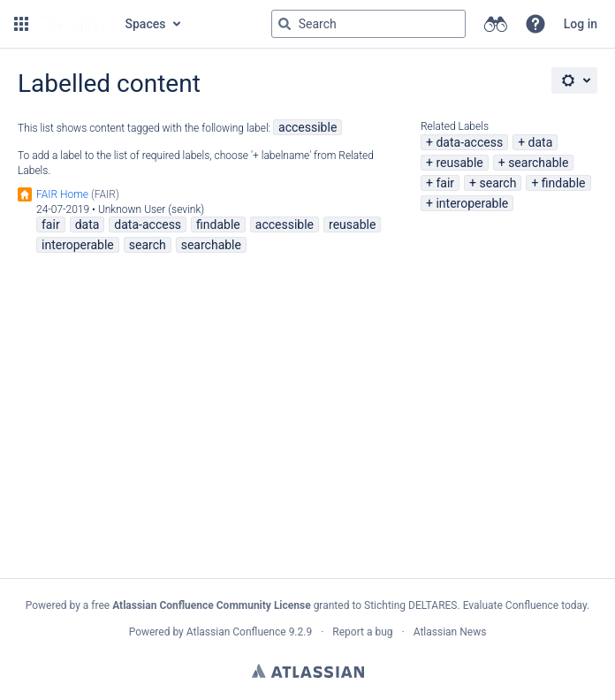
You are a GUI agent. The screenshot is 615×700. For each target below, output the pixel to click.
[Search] (285, 24)
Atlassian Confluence (236, 632)
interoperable (472, 203)
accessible (307, 127)
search (497, 183)
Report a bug (362, 632)
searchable (538, 163)
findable (564, 183)
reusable (459, 163)
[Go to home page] (75, 24)
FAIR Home (62, 194)
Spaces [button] (146, 24)
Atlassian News (450, 632)
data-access (469, 142)
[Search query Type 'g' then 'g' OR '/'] (368, 24)
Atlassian (308, 671)
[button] (21, 24)
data (541, 142)
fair (445, 183)
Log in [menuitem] (581, 24)
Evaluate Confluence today (525, 605)
